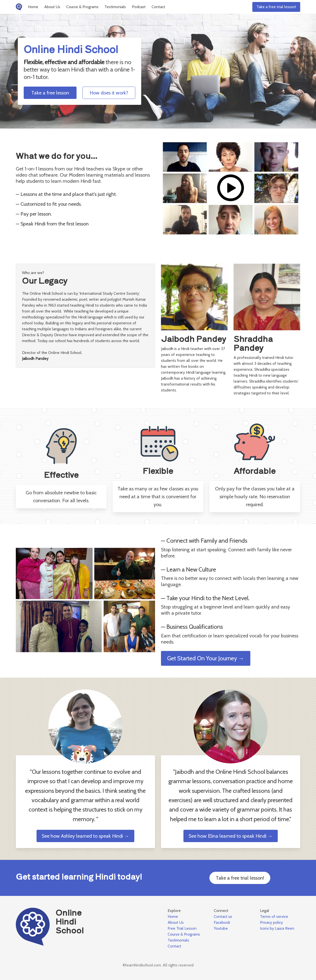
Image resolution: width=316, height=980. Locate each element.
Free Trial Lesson (182, 928)
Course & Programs (82, 7)
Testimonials (115, 7)
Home (33, 7)
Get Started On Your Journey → (206, 658)
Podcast (139, 7)
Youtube (221, 928)
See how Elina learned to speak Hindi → (231, 836)
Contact (158, 7)
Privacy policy (271, 922)
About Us (52, 7)
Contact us (223, 916)
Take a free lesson (50, 93)
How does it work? (109, 93)
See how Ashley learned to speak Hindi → (85, 836)
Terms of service (274, 916)
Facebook (222, 922)
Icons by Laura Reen (277, 928)
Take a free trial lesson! (276, 7)
